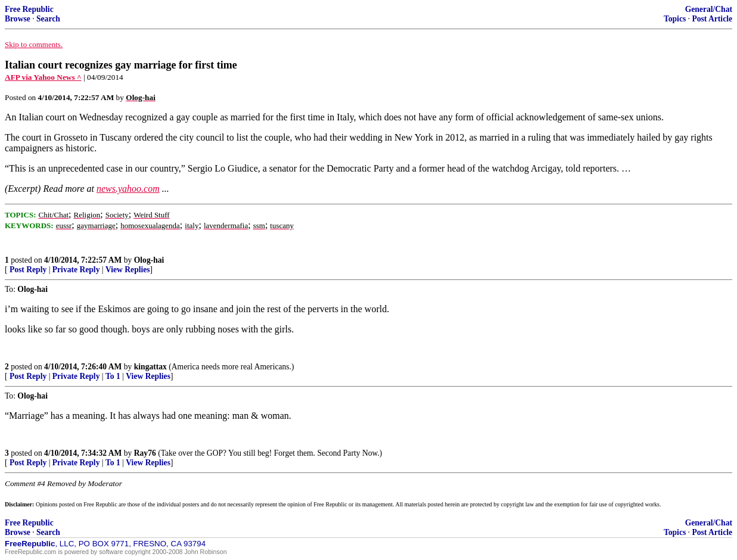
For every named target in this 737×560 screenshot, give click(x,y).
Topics (675, 19)
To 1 (113, 376)
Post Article (712, 19)
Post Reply (28, 270)
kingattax (150, 367)
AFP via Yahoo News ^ (43, 77)
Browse (18, 19)
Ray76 (145, 453)
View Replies (128, 270)
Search (48, 19)
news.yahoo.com (128, 189)
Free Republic (29, 9)
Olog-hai (149, 260)
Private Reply (76, 270)
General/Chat (709, 9)
